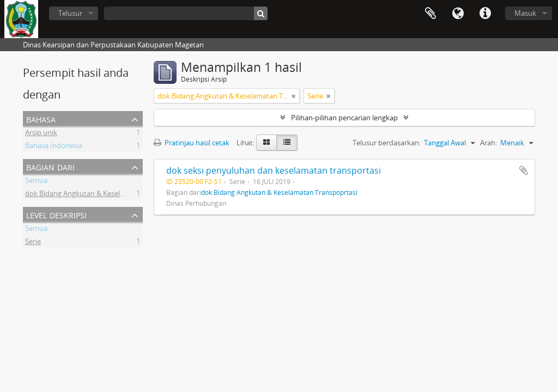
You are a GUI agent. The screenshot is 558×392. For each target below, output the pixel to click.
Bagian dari (50, 166)
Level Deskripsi (56, 214)
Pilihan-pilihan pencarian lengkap (344, 118)
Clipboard (430, 14)
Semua (36, 182)
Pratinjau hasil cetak (192, 143)
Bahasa (458, 14)
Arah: (489, 143)
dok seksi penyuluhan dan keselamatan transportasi (274, 170)
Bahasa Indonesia (54, 147)
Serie (33, 243)
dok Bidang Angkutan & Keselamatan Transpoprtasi (108, 195)
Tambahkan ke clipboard (524, 170)
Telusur (70, 13)
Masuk (525, 13)
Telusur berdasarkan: (387, 143)
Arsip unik (41, 134)
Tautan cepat (485, 14)
